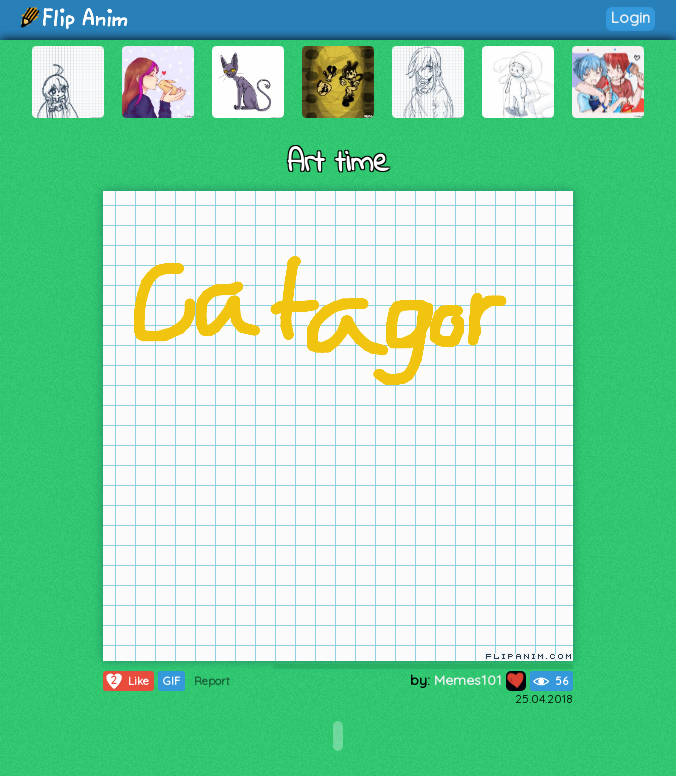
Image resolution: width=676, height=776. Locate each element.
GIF (171, 681)
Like (126, 681)
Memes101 (480, 680)
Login (630, 17)
